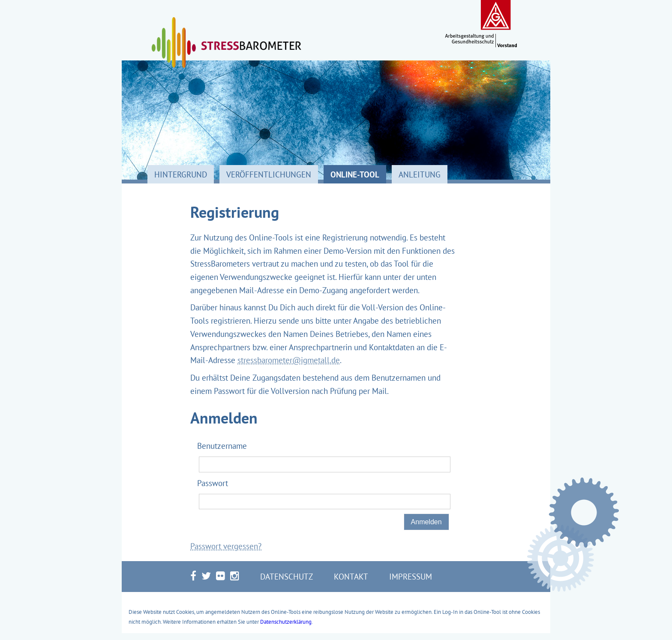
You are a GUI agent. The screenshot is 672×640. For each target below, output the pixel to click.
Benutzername (222, 446)
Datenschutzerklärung (286, 622)
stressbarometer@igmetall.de (289, 360)
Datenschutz (286, 576)
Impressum (411, 576)
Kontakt (351, 576)
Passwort (213, 483)
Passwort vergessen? (226, 546)
